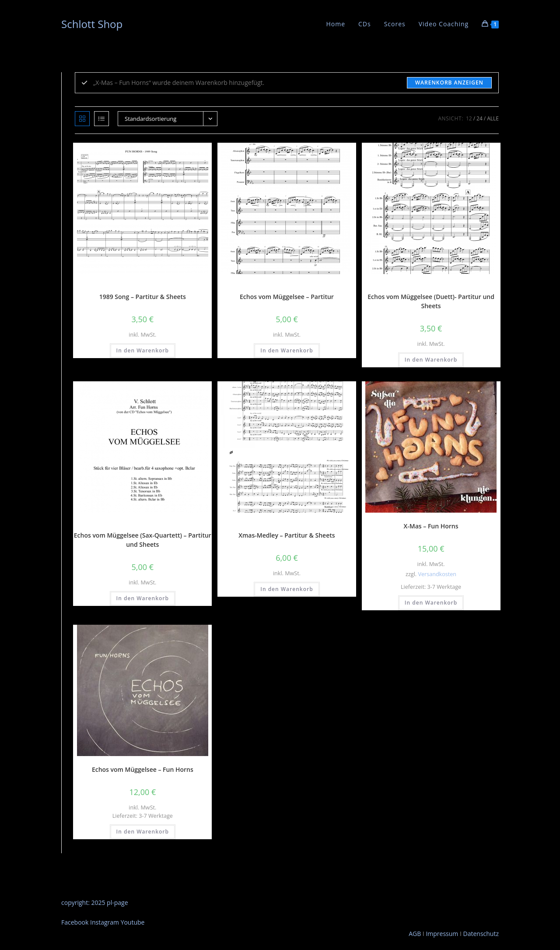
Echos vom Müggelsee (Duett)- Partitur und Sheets (431, 301)
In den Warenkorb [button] (143, 350)
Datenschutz (481, 934)
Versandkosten (437, 574)
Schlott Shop (92, 24)
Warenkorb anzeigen (449, 83)
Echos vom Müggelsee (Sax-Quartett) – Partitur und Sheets (143, 540)
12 (469, 118)
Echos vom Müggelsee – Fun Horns (143, 769)
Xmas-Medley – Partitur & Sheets (287, 535)
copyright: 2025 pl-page (95, 902)
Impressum (441, 934)
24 (479, 118)
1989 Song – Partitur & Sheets (143, 297)
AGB (415, 934)
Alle (493, 118)
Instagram (105, 922)
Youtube (133, 922)
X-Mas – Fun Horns (431, 526)
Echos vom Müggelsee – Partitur (287, 297)
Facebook (76, 922)
